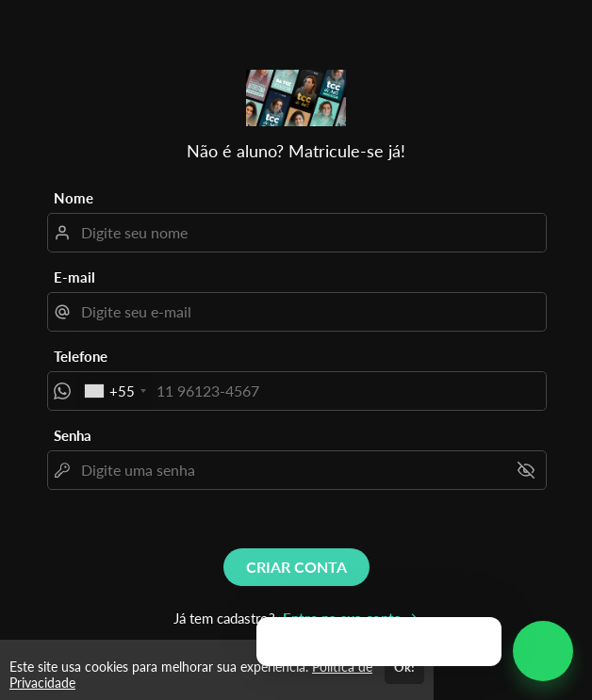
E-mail (74, 277)
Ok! (404, 667)
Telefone (81, 356)
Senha (73, 435)
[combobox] (115, 391)
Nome (74, 198)
